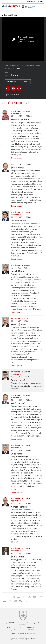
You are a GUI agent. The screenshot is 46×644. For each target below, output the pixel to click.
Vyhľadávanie (32, 2)
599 (10, 601)
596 (35, 597)
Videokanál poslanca (18, 82)
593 (19, 597)
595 (29, 597)
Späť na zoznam (12, 94)
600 (15, 601)
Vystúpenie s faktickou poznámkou (21, 112)
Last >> (30, 601)
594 (24, 597)
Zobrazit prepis (16, 158)
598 (5, 601)
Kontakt (41, 2)
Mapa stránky (31, 639)
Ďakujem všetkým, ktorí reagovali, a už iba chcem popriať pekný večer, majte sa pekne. (27, 386)
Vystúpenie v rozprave (20, 265)
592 (13, 597)
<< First (4, 597)
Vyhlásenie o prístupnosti (18, 639)
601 (21, 601)
